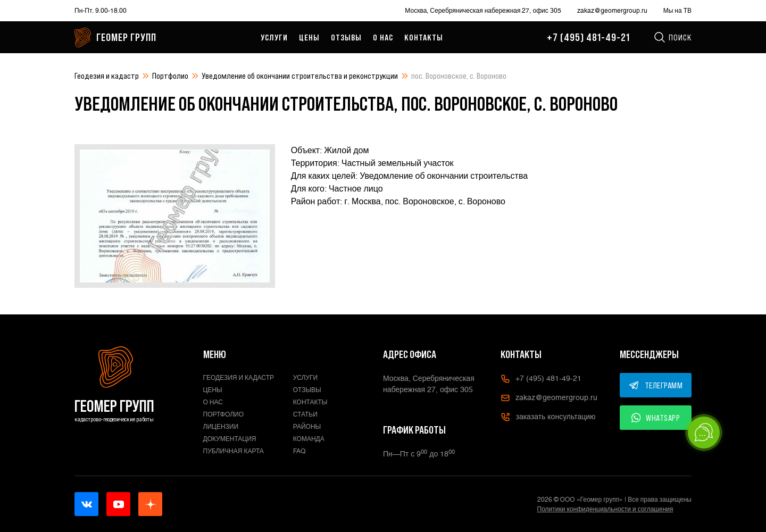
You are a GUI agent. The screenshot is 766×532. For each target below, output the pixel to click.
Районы (307, 427)
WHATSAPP (656, 418)
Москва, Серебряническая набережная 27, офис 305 (483, 11)
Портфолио (170, 76)
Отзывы (346, 37)
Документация (230, 439)
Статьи (305, 414)
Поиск (672, 37)
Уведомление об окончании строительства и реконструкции (300, 76)
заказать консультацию (548, 417)
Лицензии (221, 427)
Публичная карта (234, 451)
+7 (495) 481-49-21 (588, 37)
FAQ (299, 451)
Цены (309, 37)
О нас (383, 37)
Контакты (424, 37)
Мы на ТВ (677, 11)
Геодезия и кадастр (107, 76)
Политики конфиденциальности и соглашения (605, 509)
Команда (309, 439)
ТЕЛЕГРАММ (656, 385)
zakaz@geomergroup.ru (612, 11)
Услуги (274, 37)
